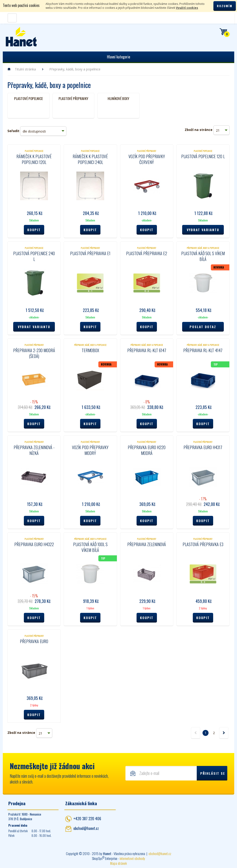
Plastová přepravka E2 (147, 253)
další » (224, 733)
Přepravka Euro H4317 (203, 447)
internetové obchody (132, 858)
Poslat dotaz (203, 327)
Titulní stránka (25, 69)
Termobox (90, 350)
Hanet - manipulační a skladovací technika (21, 37)
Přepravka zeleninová (147, 544)
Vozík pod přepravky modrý (90, 450)
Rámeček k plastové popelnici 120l (34, 159)
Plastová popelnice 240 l (34, 256)
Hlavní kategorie (118, 57)
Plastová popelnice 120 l (203, 156)
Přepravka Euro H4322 (34, 544)
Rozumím (225, 6)
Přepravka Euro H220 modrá (147, 450)
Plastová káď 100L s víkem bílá (90, 547)
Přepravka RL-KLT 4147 (203, 350)
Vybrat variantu (203, 230)
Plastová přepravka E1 (90, 253)
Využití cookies (187, 8)
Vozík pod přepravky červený (147, 159)
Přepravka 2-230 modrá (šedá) (34, 353)
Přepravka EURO (34, 641)
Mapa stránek (118, 863)
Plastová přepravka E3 (203, 544)
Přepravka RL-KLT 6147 (147, 350)
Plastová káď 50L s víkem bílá (203, 256)
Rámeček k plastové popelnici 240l (90, 159)
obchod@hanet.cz (86, 828)
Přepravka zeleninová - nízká (34, 450)
